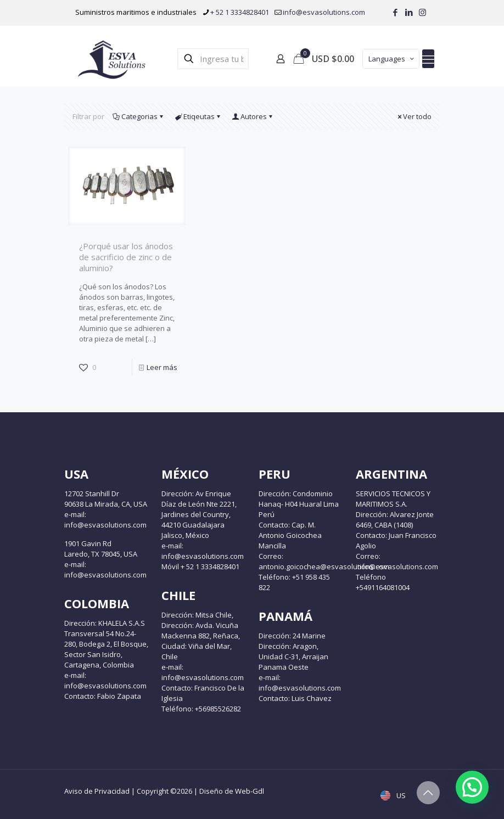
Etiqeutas (198, 116)
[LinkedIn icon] (409, 12)
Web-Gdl (250, 791)
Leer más (162, 367)
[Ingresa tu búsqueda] (213, 59)
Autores (253, 116)
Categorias (139, 116)
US (394, 795)
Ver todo (414, 116)
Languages (392, 59)
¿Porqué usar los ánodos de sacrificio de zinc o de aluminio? (126, 257)
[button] (472, 787)
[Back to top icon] (428, 793)
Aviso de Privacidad (97, 791)
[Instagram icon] (422, 12)
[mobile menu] (428, 59)
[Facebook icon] (395, 12)
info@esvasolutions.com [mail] (324, 12)
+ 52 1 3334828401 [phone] (240, 12)
